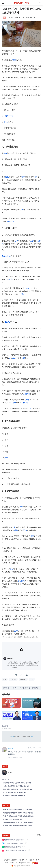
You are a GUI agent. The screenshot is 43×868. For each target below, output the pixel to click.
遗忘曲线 (21, 581)
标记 (28, 288)
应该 (11, 279)
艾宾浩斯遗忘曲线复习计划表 (13, 847)
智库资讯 (6, 688)
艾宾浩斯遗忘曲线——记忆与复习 (14, 843)
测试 (6, 458)
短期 (12, 569)
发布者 (5, 766)
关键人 (26, 394)
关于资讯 (36, 860)
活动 (23, 294)
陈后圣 (18, 17)
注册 (32, 736)
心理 (16, 241)
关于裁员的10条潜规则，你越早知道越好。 (15, 792)
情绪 (36, 177)
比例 (21, 507)
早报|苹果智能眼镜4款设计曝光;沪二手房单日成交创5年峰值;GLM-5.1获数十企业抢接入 (19, 822)
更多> (39, 835)
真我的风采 (11, 748)
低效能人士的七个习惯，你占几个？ (13, 819)
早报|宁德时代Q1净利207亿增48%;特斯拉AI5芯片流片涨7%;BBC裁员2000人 (19, 813)
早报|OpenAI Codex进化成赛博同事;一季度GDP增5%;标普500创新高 (19, 810)
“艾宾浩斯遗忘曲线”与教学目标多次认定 (16, 850)
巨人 (6, 122)
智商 (14, 60)
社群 (29, 409)
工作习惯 (25, 403)
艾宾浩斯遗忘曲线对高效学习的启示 (15, 840)
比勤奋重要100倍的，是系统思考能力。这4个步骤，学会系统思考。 (19, 783)
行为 (7, 177)
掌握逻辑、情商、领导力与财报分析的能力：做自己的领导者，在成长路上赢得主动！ (19, 826)
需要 (23, 177)
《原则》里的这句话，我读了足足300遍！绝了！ (17, 786)
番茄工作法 (9, 116)
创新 (23, 358)
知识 (21, 349)
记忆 (14, 527)
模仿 (14, 358)
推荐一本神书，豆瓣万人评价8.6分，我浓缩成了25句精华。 (19, 789)
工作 (32, 241)
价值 (16, 631)
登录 (13, 736)
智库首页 (7, 860)
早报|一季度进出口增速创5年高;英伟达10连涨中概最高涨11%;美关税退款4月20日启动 (19, 816)
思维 (14, 403)
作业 (5, 153)
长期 (25, 530)
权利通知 (22, 860)
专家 (28, 400)
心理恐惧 (11, 221)
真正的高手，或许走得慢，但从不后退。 (15, 796)
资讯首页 (14, 860)
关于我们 (29, 860)
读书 (14, 688)
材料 (16, 530)
